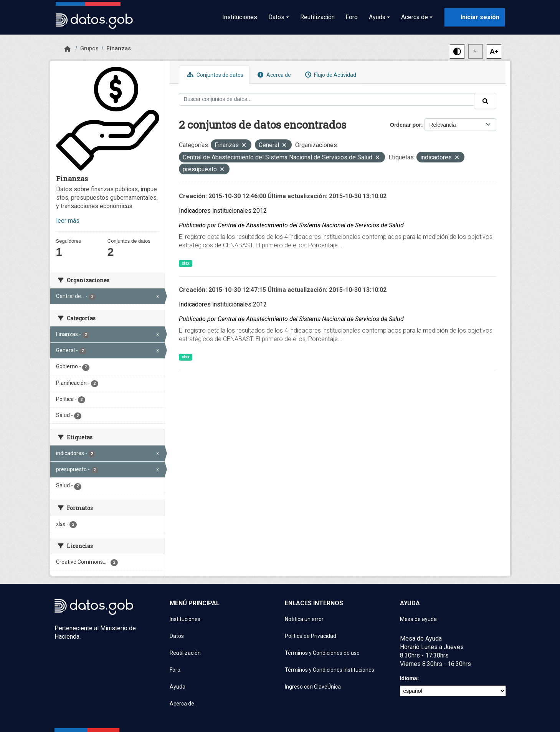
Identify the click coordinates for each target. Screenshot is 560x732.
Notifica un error (304, 619)
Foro (352, 17)
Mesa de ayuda (418, 619)
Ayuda (178, 687)
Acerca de (273, 75)
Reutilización (317, 17)
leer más (68, 221)
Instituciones (240, 17)
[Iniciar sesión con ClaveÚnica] (475, 17)
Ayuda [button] (377, 17)
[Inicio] (67, 49)
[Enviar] (485, 101)
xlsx (186, 263)
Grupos (89, 48)
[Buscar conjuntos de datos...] (327, 99)
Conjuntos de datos (214, 75)
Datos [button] (276, 17)
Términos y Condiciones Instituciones (330, 670)
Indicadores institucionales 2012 (223, 211)
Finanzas (119, 48)
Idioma (409, 678)
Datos (177, 636)
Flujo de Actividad (330, 75)
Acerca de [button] (415, 17)
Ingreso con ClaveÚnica (313, 687)
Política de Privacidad (311, 636)
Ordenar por (406, 125)
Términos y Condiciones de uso (322, 653)
